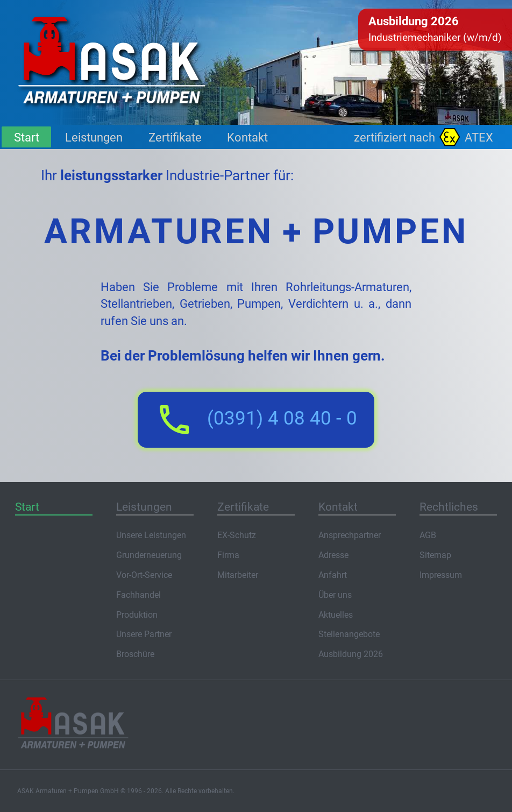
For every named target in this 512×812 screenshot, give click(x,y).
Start (27, 137)
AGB (428, 535)
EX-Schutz (237, 535)
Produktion (137, 615)
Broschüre (135, 654)
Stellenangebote (349, 634)
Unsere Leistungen (151, 535)
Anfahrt (333, 575)
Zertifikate (175, 137)
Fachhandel (138, 595)
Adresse (333, 555)
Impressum (441, 575)
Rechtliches (449, 507)
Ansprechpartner (350, 535)
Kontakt (247, 137)
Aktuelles (336, 615)
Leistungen (94, 137)
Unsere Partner (144, 634)
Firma (228, 555)
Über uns (335, 595)
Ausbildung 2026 (351, 654)
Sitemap (435, 555)
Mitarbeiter (238, 575)
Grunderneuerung (149, 555)
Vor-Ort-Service (144, 575)
